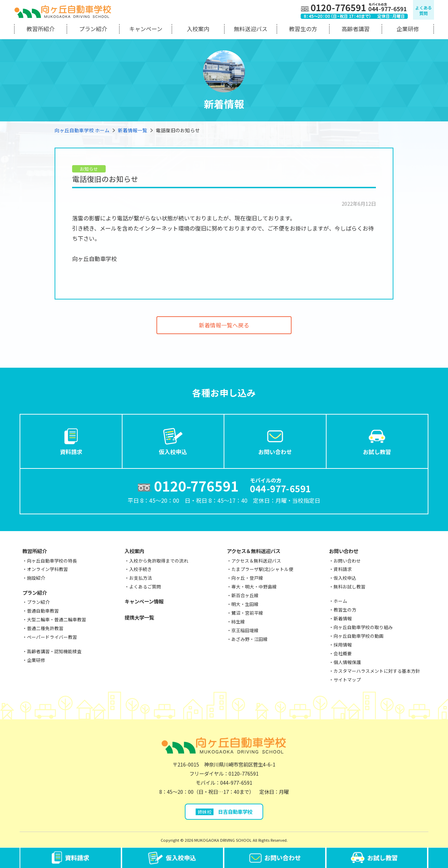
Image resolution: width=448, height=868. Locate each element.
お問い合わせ (275, 441)
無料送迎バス (251, 29)
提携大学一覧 (139, 617)
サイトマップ (347, 680)
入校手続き (141, 569)
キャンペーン (146, 29)
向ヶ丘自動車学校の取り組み (363, 627)
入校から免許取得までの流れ (159, 561)
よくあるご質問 (145, 587)
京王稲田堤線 (245, 630)
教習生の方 (303, 29)
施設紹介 (36, 578)
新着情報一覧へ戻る (224, 325)
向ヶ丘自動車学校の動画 (359, 636)
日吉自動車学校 (224, 811)
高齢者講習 (356, 29)
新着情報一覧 (133, 130)
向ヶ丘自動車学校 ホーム (82, 130)
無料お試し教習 (349, 587)
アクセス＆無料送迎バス (254, 551)
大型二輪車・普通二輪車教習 (57, 619)
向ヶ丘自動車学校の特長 (52, 561)
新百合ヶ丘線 (245, 595)
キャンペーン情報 (144, 601)
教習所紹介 (41, 29)
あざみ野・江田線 (250, 639)
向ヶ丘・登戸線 (247, 578)
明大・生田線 (245, 604)
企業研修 (408, 29)
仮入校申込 (173, 441)
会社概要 (343, 653)
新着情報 (343, 618)
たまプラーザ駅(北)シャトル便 (262, 569)
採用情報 (343, 645)
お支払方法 (141, 578)
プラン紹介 (93, 29)
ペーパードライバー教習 (52, 637)
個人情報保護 (347, 662)
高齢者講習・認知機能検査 (54, 651)
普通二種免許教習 (45, 628)
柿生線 (238, 622)
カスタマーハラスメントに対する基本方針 (377, 671)
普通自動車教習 (43, 611)
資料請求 (71, 441)
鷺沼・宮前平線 (247, 613)
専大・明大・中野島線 (254, 587)
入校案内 (198, 29)
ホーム (340, 601)
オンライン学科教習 (47, 569)
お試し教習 (377, 441)
